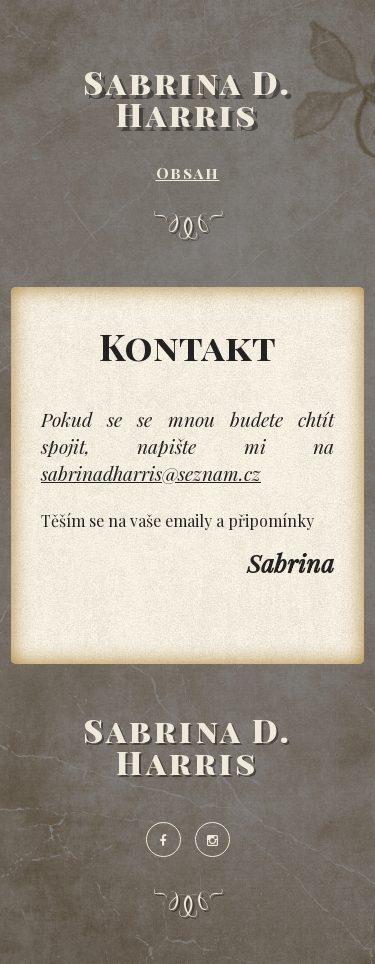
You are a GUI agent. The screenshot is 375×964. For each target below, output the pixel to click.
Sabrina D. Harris (188, 97)
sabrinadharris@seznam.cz (151, 473)
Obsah (188, 172)
